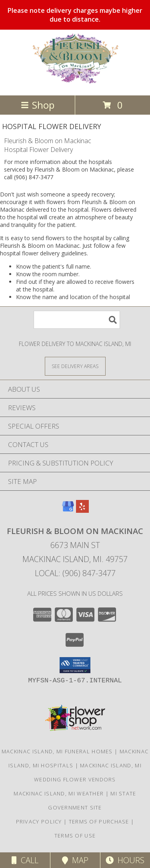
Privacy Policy (39, 821)
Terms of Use (75, 836)
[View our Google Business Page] (68, 510)
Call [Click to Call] (25, 860)
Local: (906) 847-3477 (75, 573)
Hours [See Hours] (125, 860)
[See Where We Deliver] (75, 366)
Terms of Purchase (99, 821)
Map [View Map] (75, 860)
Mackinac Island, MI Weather (59, 793)
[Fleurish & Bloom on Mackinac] (75, 84)
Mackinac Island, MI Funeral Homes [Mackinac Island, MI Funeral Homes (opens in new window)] (57, 751)
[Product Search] (77, 320)
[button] (75, 665)
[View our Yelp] (82, 510)
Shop (38, 105)
